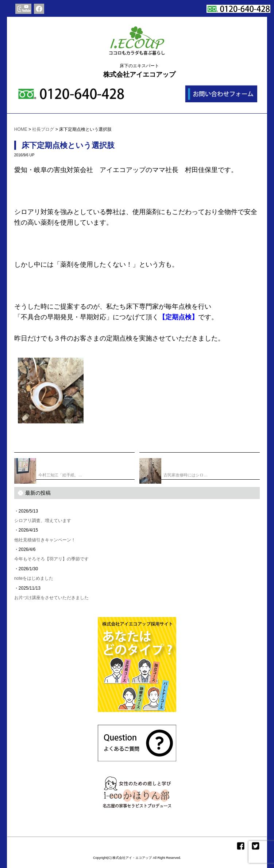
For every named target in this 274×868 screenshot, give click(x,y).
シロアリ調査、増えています (43, 521)
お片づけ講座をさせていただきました (51, 598)
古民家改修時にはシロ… (173, 468)
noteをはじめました (34, 578)
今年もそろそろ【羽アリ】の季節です (51, 559)
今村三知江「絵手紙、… (48, 468)
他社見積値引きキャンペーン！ (45, 540)
